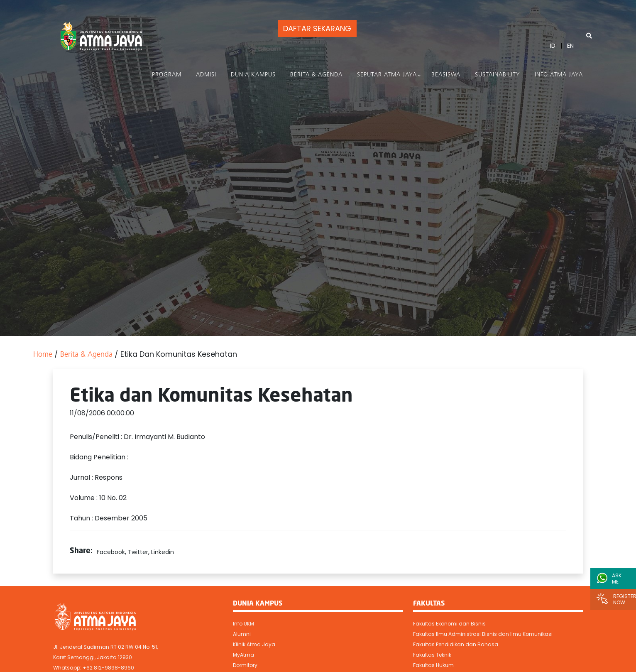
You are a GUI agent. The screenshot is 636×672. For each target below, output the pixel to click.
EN (570, 46)
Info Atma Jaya (559, 75)
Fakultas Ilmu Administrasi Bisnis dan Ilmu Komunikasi (483, 634)
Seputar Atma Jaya (387, 75)
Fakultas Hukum (433, 665)
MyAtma (243, 655)
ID (553, 46)
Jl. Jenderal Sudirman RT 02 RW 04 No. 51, (105, 647)
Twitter (138, 552)
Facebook (111, 552)
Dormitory (245, 665)
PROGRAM (167, 75)
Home (43, 355)
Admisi (206, 75)
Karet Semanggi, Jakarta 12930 (93, 657)
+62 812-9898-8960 (108, 668)
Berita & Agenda (316, 75)
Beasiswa (446, 75)
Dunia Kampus (253, 75)
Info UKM (243, 624)
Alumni (242, 634)
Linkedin (163, 552)
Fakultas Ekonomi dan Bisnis (449, 624)
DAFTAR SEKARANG (317, 28)
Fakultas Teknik (432, 655)
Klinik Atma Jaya (254, 644)
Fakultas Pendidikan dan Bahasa (456, 644)
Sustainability (498, 75)
